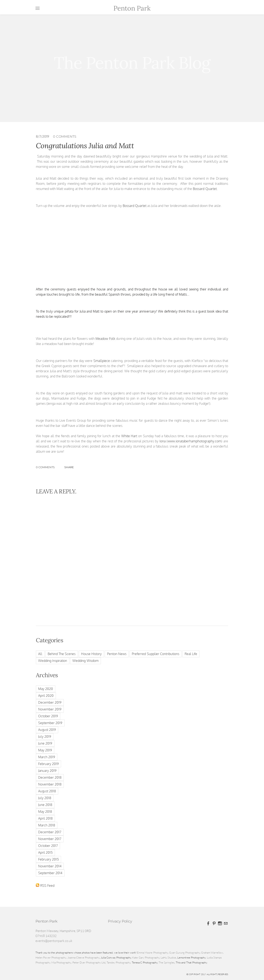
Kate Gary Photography (146, 957)
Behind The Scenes (62, 654)
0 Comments (65, 137)
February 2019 (48, 764)
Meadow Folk (105, 339)
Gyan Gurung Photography (184, 953)
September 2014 (50, 873)
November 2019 (50, 709)
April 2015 (45, 852)
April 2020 (46, 696)
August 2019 (47, 730)
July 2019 (45, 736)
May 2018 (45, 812)
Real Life (191, 654)
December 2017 (50, 832)
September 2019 (50, 723)
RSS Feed (47, 886)
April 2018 (45, 818)
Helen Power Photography (51, 957)
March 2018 (47, 825)
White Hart (129, 436)
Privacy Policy (120, 921)
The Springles (167, 962)
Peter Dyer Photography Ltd (89, 962)
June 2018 (45, 805)
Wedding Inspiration (53, 661)
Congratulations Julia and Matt (85, 146)
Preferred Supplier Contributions (155, 654)
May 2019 (45, 750)
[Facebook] (208, 923)
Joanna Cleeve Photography (83, 957)
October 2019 (48, 716)
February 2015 (48, 859)
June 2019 (45, 743)
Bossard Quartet (135, 206)
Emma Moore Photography (152, 953)
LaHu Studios (168, 957)
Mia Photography (61, 962)
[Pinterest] (214, 923)
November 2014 (50, 866)
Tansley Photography (118, 962)
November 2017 (50, 839)
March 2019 (47, 757)
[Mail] (226, 923)
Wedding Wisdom (85, 661)
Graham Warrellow (212, 953)
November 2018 (50, 784)
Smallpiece (102, 361)
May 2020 (46, 689)
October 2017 (48, 846)
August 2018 (47, 791)
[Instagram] (220, 923)
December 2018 (50, 777)
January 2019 (47, 771)
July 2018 (45, 798)
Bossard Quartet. (205, 189)
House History (91, 654)
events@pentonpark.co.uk (54, 941)
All (40, 654)
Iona (163, 441)
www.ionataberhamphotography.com (194, 441)
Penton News (117, 654)
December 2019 (50, 702)
